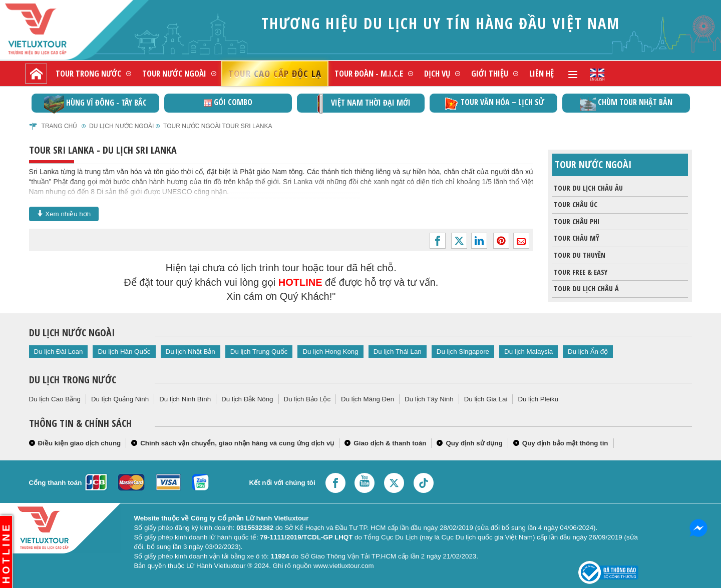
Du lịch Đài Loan (59, 352)
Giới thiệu (490, 73)
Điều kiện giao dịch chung (80, 443)
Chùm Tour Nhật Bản (626, 103)
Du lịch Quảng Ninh (120, 399)
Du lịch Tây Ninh (429, 399)
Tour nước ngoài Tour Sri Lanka (218, 126)
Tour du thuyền (579, 255)
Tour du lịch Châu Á (586, 289)
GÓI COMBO (228, 102)
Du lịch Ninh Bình (185, 399)
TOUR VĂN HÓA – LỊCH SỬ (493, 103)
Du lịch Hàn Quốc (124, 352)
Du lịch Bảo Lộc (307, 399)
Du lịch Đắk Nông (247, 399)
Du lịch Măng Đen (368, 399)
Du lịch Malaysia (528, 352)
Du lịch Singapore (463, 352)
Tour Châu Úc (575, 205)
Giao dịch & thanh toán (390, 443)
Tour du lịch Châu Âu (588, 188)
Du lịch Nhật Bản (191, 352)
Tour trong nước (88, 73)
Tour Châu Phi (576, 222)
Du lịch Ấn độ (588, 352)
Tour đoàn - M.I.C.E (369, 73)
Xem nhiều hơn (64, 214)
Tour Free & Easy (580, 272)
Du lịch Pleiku (538, 399)
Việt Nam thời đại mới (361, 103)
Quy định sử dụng (474, 443)
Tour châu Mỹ (576, 238)
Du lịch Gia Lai (486, 399)
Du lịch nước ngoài (121, 126)
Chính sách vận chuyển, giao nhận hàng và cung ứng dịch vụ (237, 443)
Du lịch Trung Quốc (259, 352)
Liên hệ (542, 73)
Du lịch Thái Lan (398, 352)
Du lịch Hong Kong (330, 352)
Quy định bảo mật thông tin (565, 443)
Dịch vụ (437, 73)
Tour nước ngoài (174, 73)
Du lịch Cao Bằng (55, 399)
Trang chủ (60, 126)
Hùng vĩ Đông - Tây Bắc (95, 103)
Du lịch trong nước (73, 380)
